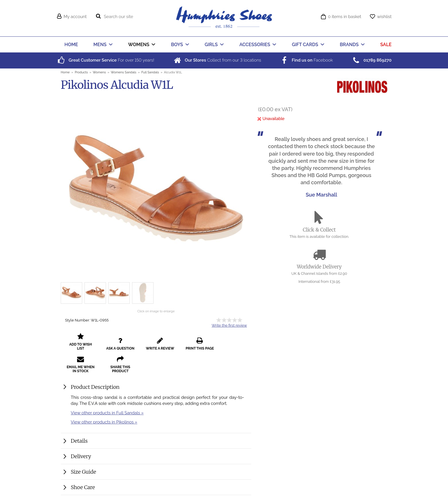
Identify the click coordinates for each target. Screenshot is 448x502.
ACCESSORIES (255, 45)
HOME (71, 45)
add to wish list (80, 346)
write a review (156, 346)
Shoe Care (83, 491)
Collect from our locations (217, 60)
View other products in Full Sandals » (107, 417)
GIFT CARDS (305, 45)
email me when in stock (232, 344)
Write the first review (229, 325)
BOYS (177, 45)
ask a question (118, 346)
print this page (194, 346)
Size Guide (83, 476)
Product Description (95, 391)
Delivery (81, 460)
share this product (80, 368)
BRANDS (349, 45)
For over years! (105, 60)
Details (79, 445)
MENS (100, 45)
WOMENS (139, 45)
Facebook (306, 60)
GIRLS (211, 45)
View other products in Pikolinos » (104, 426)
